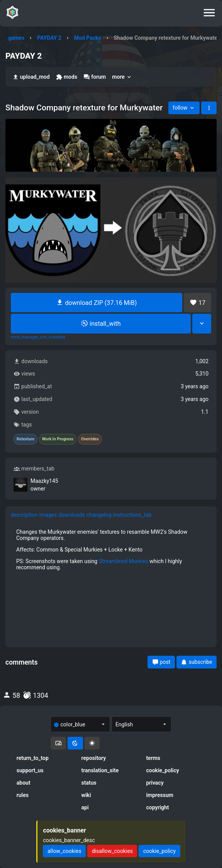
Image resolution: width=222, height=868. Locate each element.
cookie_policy (162, 770)
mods (67, 77)
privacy (155, 783)
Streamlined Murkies (124, 561)
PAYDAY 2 (49, 38)
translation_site (100, 770)
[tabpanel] (111, 550)
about (24, 783)
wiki (86, 795)
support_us (30, 770)
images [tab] (48, 515)
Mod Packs (88, 38)
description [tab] (24, 515)
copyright (157, 807)
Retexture (25, 439)
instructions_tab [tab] (132, 515)
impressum (160, 795)
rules (23, 795)
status (89, 783)
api (85, 807)
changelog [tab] (99, 515)
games (16, 38)
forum (95, 77)
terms (153, 758)
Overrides (90, 439)
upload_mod (31, 77)
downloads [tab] (71, 515)
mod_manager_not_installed (38, 337)
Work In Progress (58, 439)
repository (94, 758)
